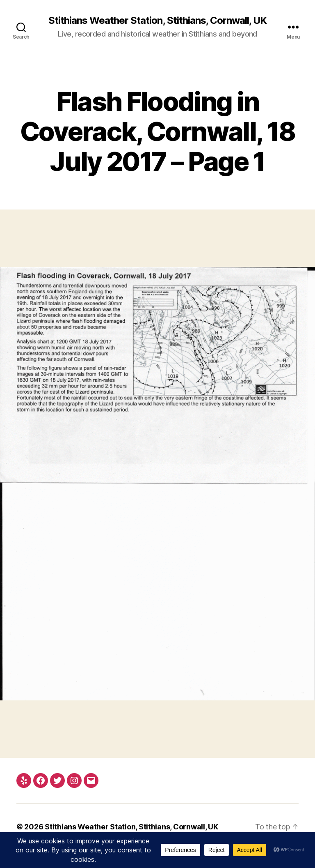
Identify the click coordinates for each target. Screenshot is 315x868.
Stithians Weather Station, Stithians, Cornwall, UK (157, 21)
